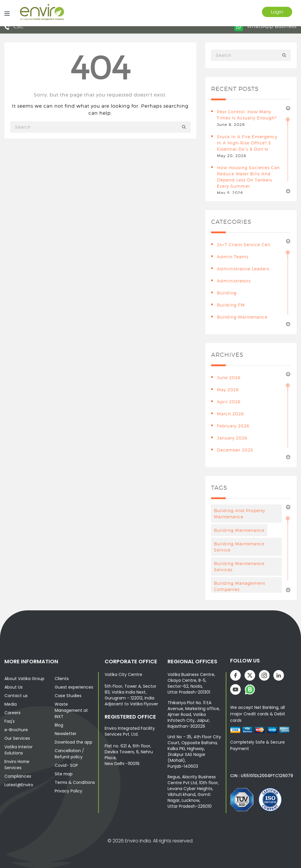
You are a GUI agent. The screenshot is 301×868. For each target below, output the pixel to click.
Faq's (10, 721)
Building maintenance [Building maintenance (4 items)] (239, 530)
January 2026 (232, 438)
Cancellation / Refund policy (69, 754)
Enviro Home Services (17, 765)
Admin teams (233, 257)
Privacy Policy (68, 791)
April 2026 (229, 402)
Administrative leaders (243, 269)
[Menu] (6, 13)
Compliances (18, 776)
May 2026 (228, 390)
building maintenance (242, 317)
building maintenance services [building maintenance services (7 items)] (239, 567)
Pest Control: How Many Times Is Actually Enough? (247, 115)
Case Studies (68, 696)
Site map (64, 774)
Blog (59, 725)
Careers (12, 713)
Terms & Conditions (75, 782)
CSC (14, 27)
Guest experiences (74, 687)
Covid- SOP (66, 765)
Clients (62, 679)
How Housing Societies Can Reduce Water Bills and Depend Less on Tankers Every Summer (248, 177)
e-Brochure (16, 730)
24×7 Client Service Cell (244, 245)
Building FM (231, 305)
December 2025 (235, 450)
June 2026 (229, 378)
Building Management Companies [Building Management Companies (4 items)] (240, 586)
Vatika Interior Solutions (19, 750)
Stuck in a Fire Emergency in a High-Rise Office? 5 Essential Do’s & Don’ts (247, 143)
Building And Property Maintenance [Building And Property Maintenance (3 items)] (240, 514)
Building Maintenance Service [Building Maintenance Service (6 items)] (239, 547)
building (227, 293)
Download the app (73, 742)
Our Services (17, 738)
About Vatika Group (24, 679)
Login (277, 12)
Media (11, 704)
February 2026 (233, 426)
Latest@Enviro (19, 785)
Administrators (234, 281)
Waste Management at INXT (72, 710)
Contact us (16, 696)
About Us (14, 687)
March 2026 (230, 414)
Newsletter (66, 734)
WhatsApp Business (265, 26)
